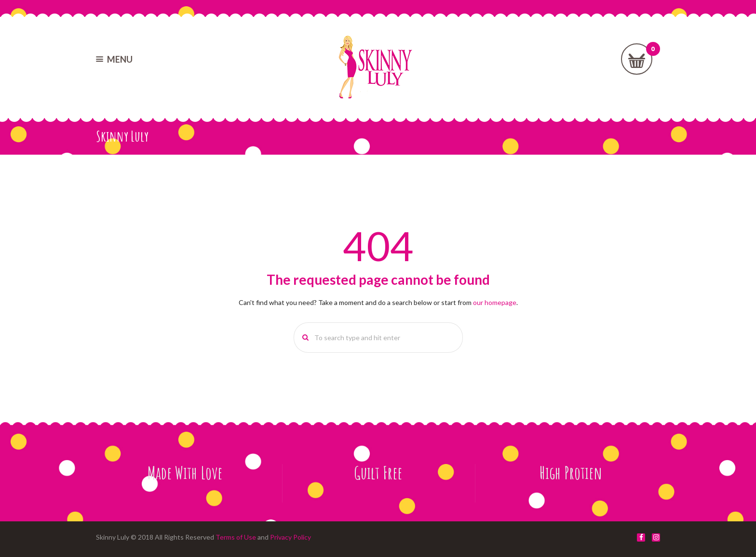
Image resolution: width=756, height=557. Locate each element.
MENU (120, 59)
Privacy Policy (290, 537)
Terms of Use (236, 537)
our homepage (495, 302)
